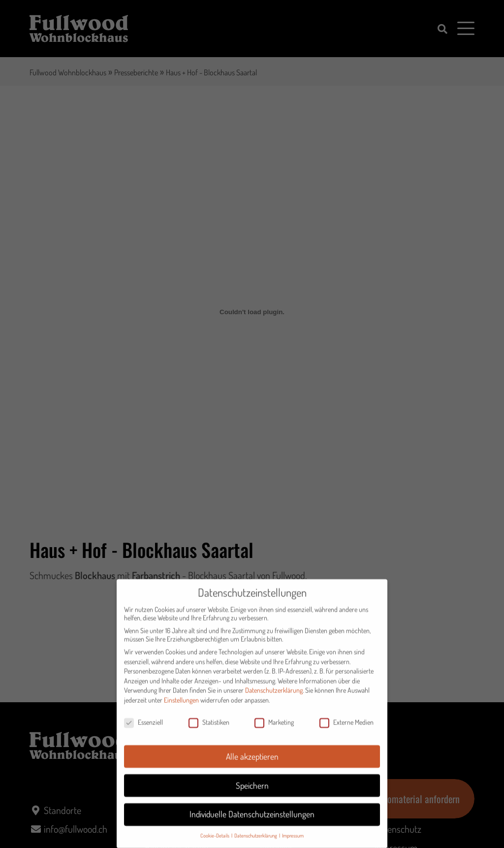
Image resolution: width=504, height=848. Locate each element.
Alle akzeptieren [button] (252, 763)
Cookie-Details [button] (215, 842)
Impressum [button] (293, 842)
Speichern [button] (252, 792)
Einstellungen (181, 706)
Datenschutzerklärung (274, 697)
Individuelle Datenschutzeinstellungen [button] (252, 821)
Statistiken (209, 729)
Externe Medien (346, 729)
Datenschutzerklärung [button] (256, 842)
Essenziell (143, 729)
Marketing (274, 729)
